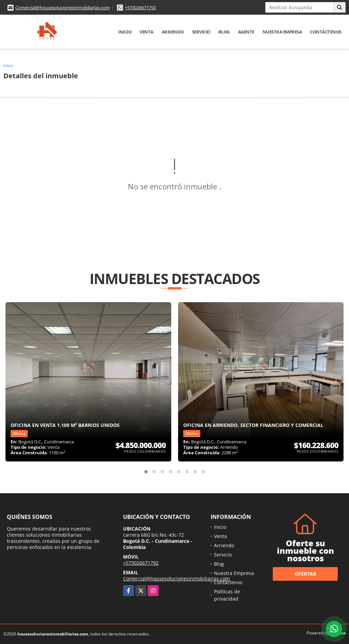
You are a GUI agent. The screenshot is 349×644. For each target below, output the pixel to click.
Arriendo (173, 32)
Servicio (201, 32)
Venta (146, 32)
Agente (246, 32)
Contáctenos (326, 32)
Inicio (125, 32)
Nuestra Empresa (282, 32)
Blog (224, 32)
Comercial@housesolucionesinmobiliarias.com (63, 8)
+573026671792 (140, 8)
